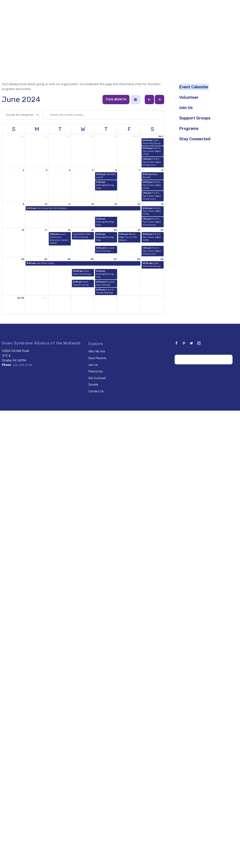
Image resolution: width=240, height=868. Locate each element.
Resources (96, 371)
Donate (93, 385)
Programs (189, 128)
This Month (116, 99)
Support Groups (195, 118)
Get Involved (97, 378)
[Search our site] (204, 360)
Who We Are (97, 351)
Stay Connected (195, 139)
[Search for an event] (103, 115)
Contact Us (96, 391)
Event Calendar (194, 87)
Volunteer (189, 97)
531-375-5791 (23, 365)
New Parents (97, 358)
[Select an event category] (21, 115)
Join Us (186, 108)
